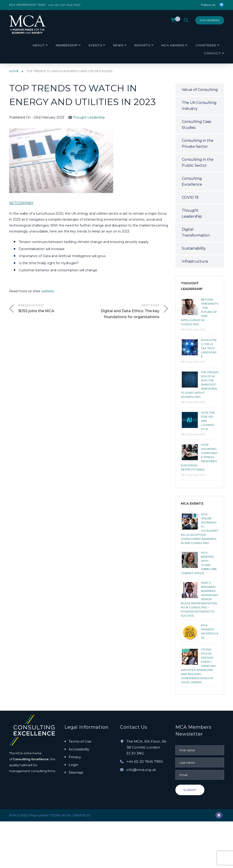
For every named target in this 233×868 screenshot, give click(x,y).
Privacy (75, 757)
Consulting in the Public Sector (198, 162)
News (118, 45)
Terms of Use (80, 741)
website (47, 291)
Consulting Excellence (192, 181)
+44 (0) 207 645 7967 (64, 5)
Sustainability (194, 248)
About (39, 45)
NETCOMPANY (21, 203)
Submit (190, 790)
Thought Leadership (89, 117)
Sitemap (76, 772)
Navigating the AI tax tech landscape (209, 348)
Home (14, 71)
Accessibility (79, 749)
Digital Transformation (196, 232)
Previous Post (54, 309)
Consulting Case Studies (197, 125)
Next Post (124, 312)
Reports (142, 45)
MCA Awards (173, 45)
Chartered (206, 45)
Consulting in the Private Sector (198, 144)
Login (73, 765)
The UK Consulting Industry (199, 106)
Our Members (210, 20)
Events (95, 45)
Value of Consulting (200, 90)
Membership (67, 45)
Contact (212, 53)
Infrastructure (195, 261)
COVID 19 (190, 197)
